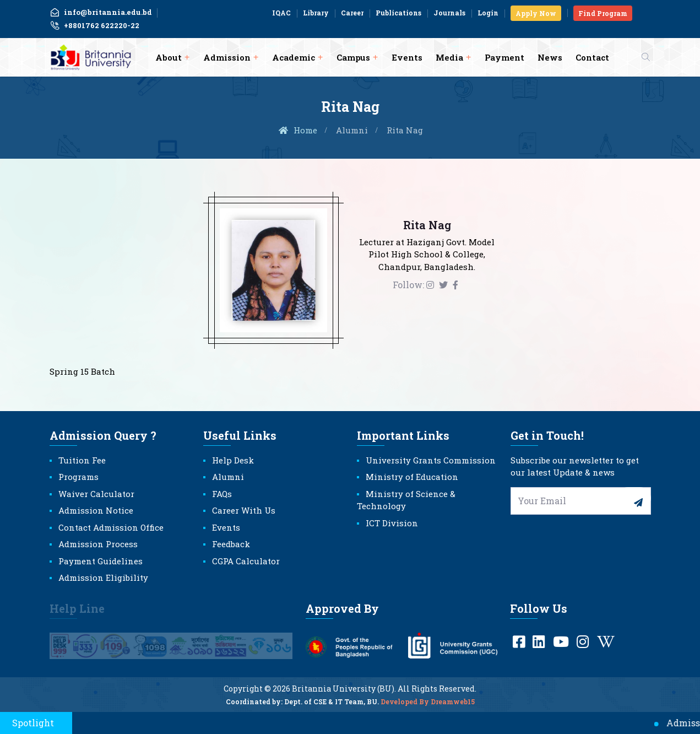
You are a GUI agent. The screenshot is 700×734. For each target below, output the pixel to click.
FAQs (222, 494)
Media (449, 57)
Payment (504, 57)
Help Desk (233, 460)
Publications (398, 13)
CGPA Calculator (246, 561)
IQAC (281, 13)
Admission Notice (96, 510)
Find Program (603, 13)
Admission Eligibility (103, 578)
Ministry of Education (412, 477)
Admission (227, 57)
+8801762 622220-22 (94, 26)
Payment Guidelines (101, 561)
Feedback (231, 544)
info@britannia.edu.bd (101, 12)
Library (316, 13)
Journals (449, 13)
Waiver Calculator (96, 494)
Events (407, 57)
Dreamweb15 (453, 708)
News (550, 57)
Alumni (352, 130)
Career (352, 13)
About (169, 57)
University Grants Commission (431, 460)
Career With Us (244, 510)
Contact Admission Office (111, 527)
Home (297, 130)
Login (488, 13)
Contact (592, 57)
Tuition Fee (82, 460)
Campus (353, 57)
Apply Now (536, 13)
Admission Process (98, 544)
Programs (78, 477)
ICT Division (392, 523)
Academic (294, 57)
